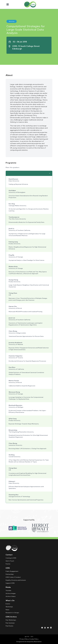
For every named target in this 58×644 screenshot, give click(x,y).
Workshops (9, 607)
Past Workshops (11, 620)
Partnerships (10, 574)
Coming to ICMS (11, 558)
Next (50, 528)
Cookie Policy (34, 639)
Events (8, 604)
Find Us (8, 564)
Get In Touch (10, 561)
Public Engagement (12, 571)
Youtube (8, 590)
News (7, 610)
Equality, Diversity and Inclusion (16, 580)
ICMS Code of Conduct (13, 577)
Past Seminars (10, 623)
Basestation (38, 642)
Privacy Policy (24, 639)
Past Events (9, 626)
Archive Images (11, 593)
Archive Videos (11, 596)
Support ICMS (10, 583)
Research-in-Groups (12, 613)
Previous (8, 528)
